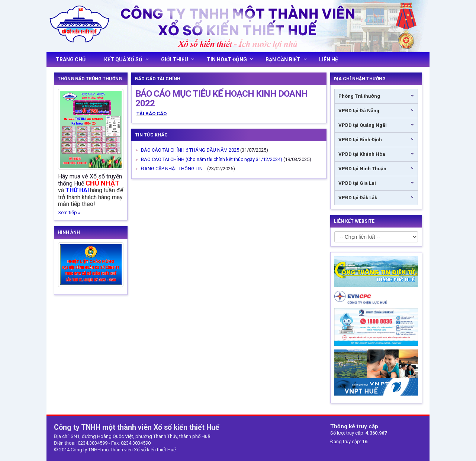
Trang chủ (71, 59)
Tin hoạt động (230, 59)
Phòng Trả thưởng (359, 96)
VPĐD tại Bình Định (360, 140)
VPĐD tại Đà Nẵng (359, 111)
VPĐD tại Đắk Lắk (358, 198)
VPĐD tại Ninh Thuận (362, 169)
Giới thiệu (178, 59)
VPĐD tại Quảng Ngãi (363, 125)
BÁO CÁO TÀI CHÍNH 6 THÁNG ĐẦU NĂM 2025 (190, 150)
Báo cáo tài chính (158, 79)
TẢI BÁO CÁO (152, 114)
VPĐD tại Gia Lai (357, 183)
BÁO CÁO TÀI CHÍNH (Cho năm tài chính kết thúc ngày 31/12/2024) (212, 159)
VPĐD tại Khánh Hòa (362, 154)
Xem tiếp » (69, 212)
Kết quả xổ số (126, 59)
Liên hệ (329, 59)
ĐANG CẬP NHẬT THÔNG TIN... (173, 169)
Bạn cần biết (286, 59)
